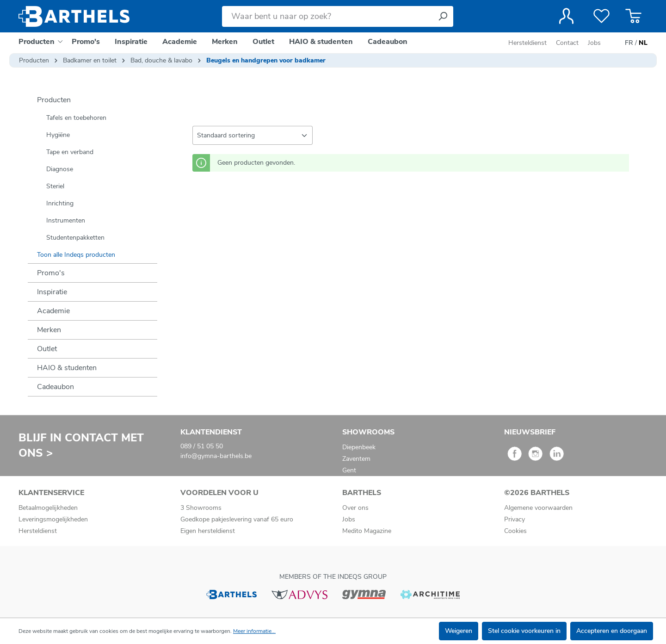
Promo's (51, 273)
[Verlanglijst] (601, 16)
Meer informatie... (254, 631)
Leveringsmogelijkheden (53, 519)
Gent (349, 470)
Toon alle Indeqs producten (76, 255)
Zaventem (356, 459)
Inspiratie (52, 292)
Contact (567, 43)
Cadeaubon (55, 387)
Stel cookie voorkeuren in (524, 631)
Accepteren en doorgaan (612, 631)
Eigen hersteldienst (208, 531)
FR (629, 43)
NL (643, 43)
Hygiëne (58, 135)
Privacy (515, 519)
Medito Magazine (367, 531)
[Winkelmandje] (633, 16)
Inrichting (60, 203)
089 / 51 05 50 (202, 446)
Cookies (515, 531)
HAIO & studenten (67, 368)
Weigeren (459, 631)
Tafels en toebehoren (76, 118)
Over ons (355, 508)
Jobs (594, 43)
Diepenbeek (359, 447)
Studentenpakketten (75, 238)
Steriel (55, 186)
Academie (53, 311)
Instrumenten (66, 220)
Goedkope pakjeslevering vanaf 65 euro (237, 519)
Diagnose (60, 169)
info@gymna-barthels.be (216, 456)
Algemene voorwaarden (538, 508)
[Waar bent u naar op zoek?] (327, 16)
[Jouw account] (566, 16)
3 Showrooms (201, 508)
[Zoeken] (443, 16)
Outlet (47, 349)
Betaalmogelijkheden (48, 508)
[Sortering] (253, 135)
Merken (49, 330)
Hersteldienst (527, 43)
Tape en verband (70, 152)
